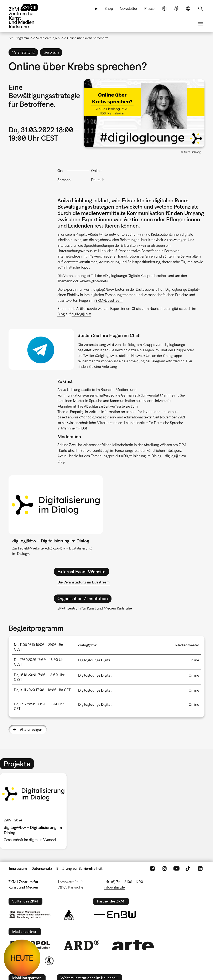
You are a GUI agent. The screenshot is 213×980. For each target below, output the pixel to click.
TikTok (188, 869)
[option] (35, 811)
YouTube (176, 869)
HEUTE (22, 958)
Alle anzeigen (31, 729)
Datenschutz (42, 868)
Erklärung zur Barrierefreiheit (79, 868)
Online (96, 171)
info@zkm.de (114, 887)
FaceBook (152, 869)
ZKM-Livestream (109, 300)
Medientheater (187, 645)
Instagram (164, 869)
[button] (144, 113)
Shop (109, 8)
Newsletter (129, 8)
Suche (200, 9)
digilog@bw (81, 314)
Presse (149, 8)
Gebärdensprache (176, 9)
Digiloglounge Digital (95, 660)
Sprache (188, 9)
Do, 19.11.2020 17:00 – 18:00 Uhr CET (42, 690)
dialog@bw (87, 645)
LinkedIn (200, 869)
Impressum (18, 868)
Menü (200, 24)
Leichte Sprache (164, 9)
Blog (61, 314)
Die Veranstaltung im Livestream (84, 582)
